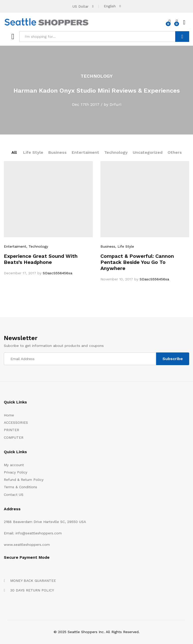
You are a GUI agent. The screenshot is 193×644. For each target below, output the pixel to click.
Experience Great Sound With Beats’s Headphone (41, 259)
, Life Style (125, 246)
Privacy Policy (16, 472)
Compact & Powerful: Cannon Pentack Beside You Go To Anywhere (137, 262)
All (14, 152)
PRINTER (11, 430)
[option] (96, 90)
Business (57, 152)
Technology (116, 152)
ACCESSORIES (16, 422)
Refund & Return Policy (24, 480)
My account (14, 465)
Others (175, 152)
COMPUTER (14, 437)
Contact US (14, 495)
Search (182, 37)
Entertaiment (85, 152)
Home (9, 415)
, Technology (37, 246)
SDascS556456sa (57, 273)
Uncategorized (148, 152)
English (110, 6)
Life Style (33, 152)
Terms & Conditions (20, 487)
